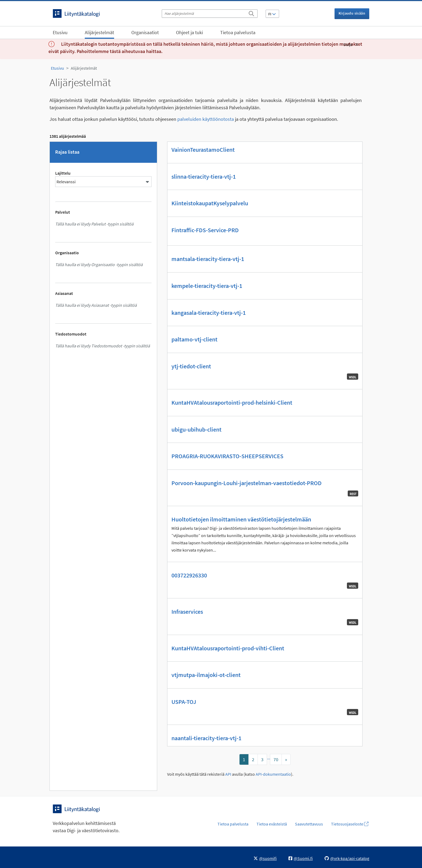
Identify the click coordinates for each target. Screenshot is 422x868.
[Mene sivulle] (286, 759)
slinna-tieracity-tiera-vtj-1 (204, 177)
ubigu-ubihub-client (196, 429)
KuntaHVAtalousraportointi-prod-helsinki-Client (232, 403)
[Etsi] (251, 13)
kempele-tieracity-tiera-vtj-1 (207, 286)
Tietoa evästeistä (272, 824)
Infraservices (187, 612)
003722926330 (189, 575)
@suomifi (265, 858)
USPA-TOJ (184, 702)
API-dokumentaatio (273, 774)
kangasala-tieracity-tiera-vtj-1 (209, 313)
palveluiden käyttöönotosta (206, 119)
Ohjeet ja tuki (189, 32)
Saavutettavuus (309, 824)
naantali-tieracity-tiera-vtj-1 (206, 738)
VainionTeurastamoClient (203, 150)
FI (272, 14)
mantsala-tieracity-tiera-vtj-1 (208, 259)
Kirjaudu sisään (352, 13)
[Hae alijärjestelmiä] (210, 14)
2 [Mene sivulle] (253, 759)
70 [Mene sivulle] (276, 759)
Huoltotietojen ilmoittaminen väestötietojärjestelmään (241, 519)
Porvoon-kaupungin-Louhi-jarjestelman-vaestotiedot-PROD (247, 483)
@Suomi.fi (301, 858)
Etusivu (60, 32)
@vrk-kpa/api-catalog (347, 858)
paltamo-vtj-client (194, 339)
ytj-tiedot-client (191, 366)
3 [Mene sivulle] (262, 759)
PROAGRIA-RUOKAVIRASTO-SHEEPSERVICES (227, 456)
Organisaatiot (145, 32)
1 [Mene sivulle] (244, 759)
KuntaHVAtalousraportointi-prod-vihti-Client (228, 648)
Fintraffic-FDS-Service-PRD (205, 230)
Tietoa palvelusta (238, 32)
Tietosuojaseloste (350, 824)
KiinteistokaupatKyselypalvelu (210, 203)
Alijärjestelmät (99, 32)
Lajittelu (63, 173)
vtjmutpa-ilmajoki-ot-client (206, 675)
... (269, 758)
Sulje (351, 44)
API (228, 774)
